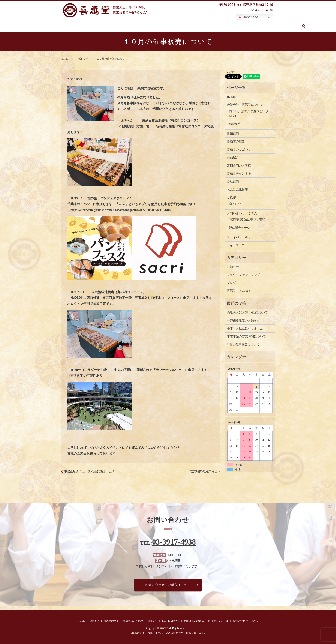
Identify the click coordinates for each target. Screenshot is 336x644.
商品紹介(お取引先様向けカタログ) (249, 113)
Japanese (248, 17)
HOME (54, 26)
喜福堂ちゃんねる (239, 291)
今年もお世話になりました (245, 328)
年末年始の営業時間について (246, 336)
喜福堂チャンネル (225, 26)
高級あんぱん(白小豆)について (247, 312)
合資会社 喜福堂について (245, 105)
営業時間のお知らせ (204, 471)
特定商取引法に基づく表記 (247, 220)
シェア (230, 72)
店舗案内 (70, 26)
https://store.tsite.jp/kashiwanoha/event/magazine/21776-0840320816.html (121, 210)
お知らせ (82, 59)
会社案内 (233, 181)
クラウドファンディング (243, 275)
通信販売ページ (240, 228)
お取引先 (235, 124)
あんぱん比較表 (166, 26)
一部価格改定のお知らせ (243, 320)
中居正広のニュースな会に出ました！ (90, 471)
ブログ (231, 283)
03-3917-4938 (174, 542)
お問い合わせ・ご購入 (259, 26)
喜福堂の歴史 (91, 26)
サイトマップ (236, 245)
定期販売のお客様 (195, 26)
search (283, 26)
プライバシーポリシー (242, 237)
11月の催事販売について (243, 345)
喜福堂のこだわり (119, 26)
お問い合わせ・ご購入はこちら (168, 585)
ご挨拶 (231, 197)
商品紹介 (143, 26)
